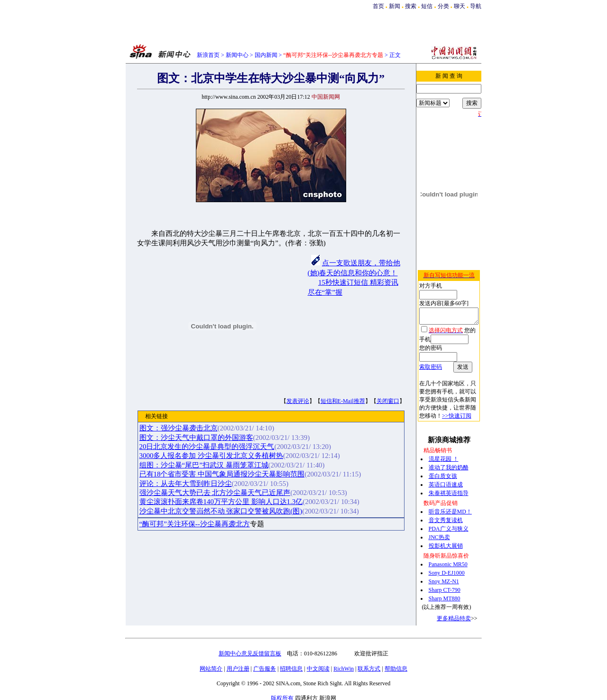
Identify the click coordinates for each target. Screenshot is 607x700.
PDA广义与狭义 (447, 515)
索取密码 (426, 354)
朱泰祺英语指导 (447, 480)
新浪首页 (208, 55)
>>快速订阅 (429, 402)
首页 (378, 6)
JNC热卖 (437, 524)
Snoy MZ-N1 (442, 568)
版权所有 (282, 685)
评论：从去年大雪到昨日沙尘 (184, 484)
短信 (427, 6)
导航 (476, 6)
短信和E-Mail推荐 (341, 401)
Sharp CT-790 (443, 577)
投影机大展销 (444, 532)
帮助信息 (396, 655)
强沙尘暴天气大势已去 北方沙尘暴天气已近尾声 (213, 493)
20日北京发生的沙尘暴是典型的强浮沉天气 (205, 447)
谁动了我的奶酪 (447, 454)
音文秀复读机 (444, 507)
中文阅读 (318, 655)
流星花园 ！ (442, 446)
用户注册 (238, 655)
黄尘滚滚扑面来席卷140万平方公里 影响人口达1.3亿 (219, 502)
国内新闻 (266, 55)
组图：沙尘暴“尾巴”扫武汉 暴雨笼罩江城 (202, 465)
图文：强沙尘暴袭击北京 (177, 428)
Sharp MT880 (443, 585)
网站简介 (211, 655)
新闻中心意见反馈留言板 (250, 640)
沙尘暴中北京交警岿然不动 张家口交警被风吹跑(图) (219, 511)
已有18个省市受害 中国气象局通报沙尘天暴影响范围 (220, 474)
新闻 (395, 6)
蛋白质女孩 (441, 463)
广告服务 (265, 655)
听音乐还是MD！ (448, 498)
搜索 (411, 6)
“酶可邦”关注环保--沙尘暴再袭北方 (193, 524)
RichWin (344, 655)
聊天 (460, 6)
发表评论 (296, 401)
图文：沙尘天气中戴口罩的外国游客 (194, 438)
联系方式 (369, 655)
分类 (443, 6)
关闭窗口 (386, 401)
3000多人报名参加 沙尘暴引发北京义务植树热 (210, 456)
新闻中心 (237, 55)
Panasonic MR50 (446, 551)
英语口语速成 (444, 471)
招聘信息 (291, 655)
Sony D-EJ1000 (445, 560)
